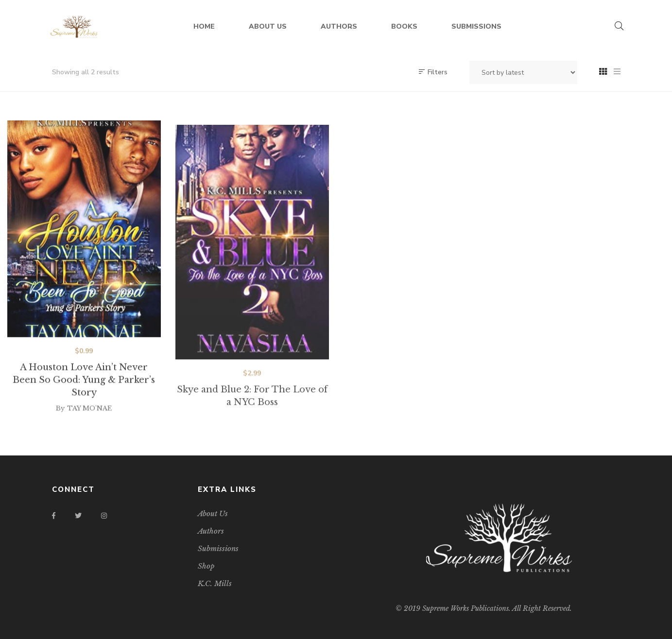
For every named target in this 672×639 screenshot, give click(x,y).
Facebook (54, 516)
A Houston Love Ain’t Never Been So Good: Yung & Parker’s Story (84, 388)
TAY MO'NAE (89, 417)
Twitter (78, 516)
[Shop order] (523, 72)
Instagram (104, 516)
